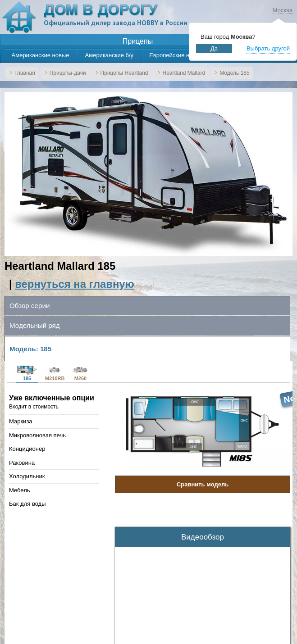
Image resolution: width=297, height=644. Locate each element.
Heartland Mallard (184, 73)
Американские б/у (110, 55)
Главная (25, 73)
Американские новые (41, 55)
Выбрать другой (268, 48)
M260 (80, 373)
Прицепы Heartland (124, 73)
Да (214, 48)
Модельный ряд (35, 325)
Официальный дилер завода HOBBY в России (116, 23)
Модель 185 (234, 73)
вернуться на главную (75, 284)
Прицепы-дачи (68, 73)
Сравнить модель (203, 484)
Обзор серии (30, 306)
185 (27, 373)
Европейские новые (176, 55)
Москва (283, 10)
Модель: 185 (30, 349)
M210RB (55, 373)
